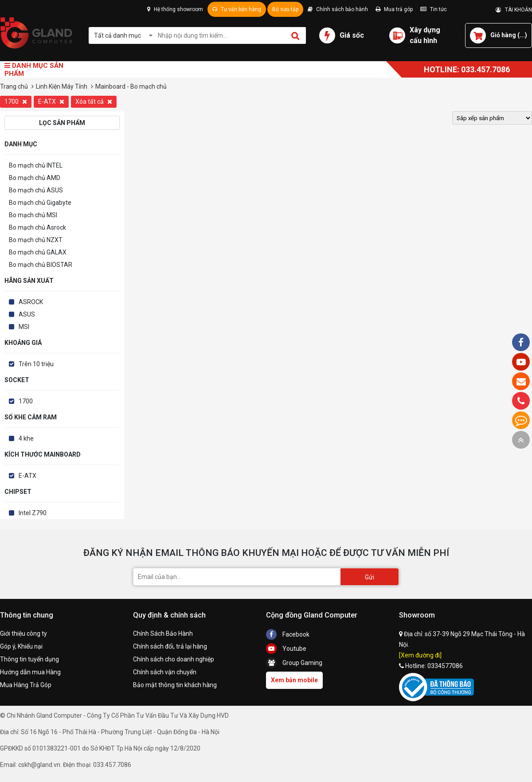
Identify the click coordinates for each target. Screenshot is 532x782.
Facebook (288, 634)
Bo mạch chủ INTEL (36, 165)
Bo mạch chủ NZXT (36, 240)
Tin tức (434, 9)
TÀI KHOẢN (514, 10)
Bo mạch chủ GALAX (38, 252)
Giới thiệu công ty (23, 633)
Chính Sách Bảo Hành (163, 633)
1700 (16, 102)
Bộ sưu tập (285, 9)
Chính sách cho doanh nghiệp (174, 659)
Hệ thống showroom (175, 9)
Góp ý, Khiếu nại (21, 646)
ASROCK (31, 302)
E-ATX (51, 102)
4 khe (26, 438)
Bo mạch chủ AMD (35, 178)
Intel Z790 (33, 513)
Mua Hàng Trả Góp (26, 685)
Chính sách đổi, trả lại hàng (170, 646)
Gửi (370, 577)
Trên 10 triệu (36, 364)
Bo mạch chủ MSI (33, 215)
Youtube (286, 649)
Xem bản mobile (294, 680)
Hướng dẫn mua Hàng (30, 672)
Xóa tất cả (94, 102)
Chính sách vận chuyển (165, 672)
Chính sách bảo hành (338, 9)
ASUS (27, 314)
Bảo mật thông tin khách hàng (175, 685)
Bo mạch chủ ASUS (36, 190)
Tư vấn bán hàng (237, 9)
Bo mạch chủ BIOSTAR (41, 265)
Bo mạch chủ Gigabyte (40, 203)
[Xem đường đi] (420, 655)
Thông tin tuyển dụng (29, 659)
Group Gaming (294, 663)
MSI (24, 327)
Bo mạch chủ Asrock (37, 227)
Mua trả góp (394, 9)
